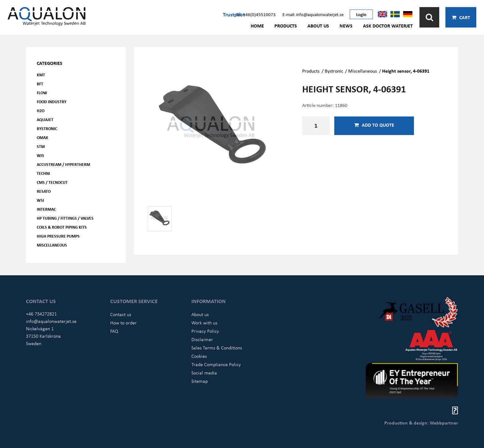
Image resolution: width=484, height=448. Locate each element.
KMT (41, 75)
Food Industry (52, 101)
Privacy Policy (205, 331)
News (346, 26)
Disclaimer (202, 339)
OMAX (42, 137)
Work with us (204, 323)
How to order (123, 323)
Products (286, 26)
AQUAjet (45, 119)
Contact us (121, 314)
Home (257, 26)
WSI (40, 200)
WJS (40, 155)
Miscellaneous (52, 245)
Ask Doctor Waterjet (388, 26)
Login (361, 14)
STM (41, 146)
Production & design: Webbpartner (421, 423)
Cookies (199, 356)
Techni (43, 173)
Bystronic (47, 128)
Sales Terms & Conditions (217, 348)
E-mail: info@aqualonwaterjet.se (313, 14)
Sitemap (200, 381)
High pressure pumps (58, 236)
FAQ (114, 331)
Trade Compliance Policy (216, 364)
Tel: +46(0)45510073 (256, 14)
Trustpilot (234, 14)
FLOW (42, 93)
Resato (44, 191)
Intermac (46, 209)
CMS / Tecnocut (52, 182)
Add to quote (374, 125)
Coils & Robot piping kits (62, 227)
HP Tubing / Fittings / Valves (65, 218)
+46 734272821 (41, 314)
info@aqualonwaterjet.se (51, 321)
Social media (204, 373)
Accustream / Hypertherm (63, 164)
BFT (40, 84)
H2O (41, 110)
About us (318, 26)
